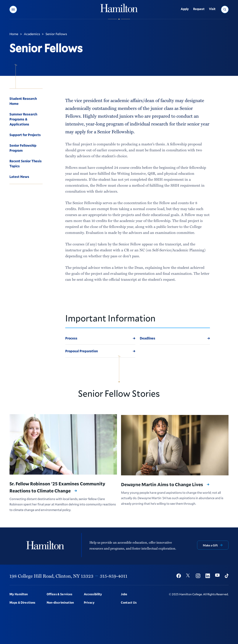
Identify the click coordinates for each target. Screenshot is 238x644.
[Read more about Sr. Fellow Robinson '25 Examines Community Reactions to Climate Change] (63, 446)
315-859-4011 (114, 576)
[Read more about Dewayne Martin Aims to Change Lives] (175, 451)
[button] (13, 9)
